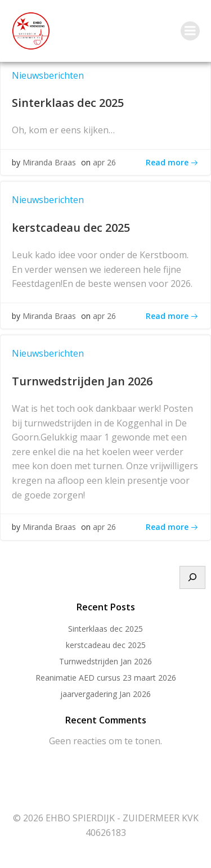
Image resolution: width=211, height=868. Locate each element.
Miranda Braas (49, 162)
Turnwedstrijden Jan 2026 (105, 661)
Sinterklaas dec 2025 (105, 629)
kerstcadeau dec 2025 (106, 645)
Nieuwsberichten (48, 75)
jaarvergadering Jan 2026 (105, 694)
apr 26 (104, 162)
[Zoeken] (192, 578)
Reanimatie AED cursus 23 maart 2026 (106, 678)
